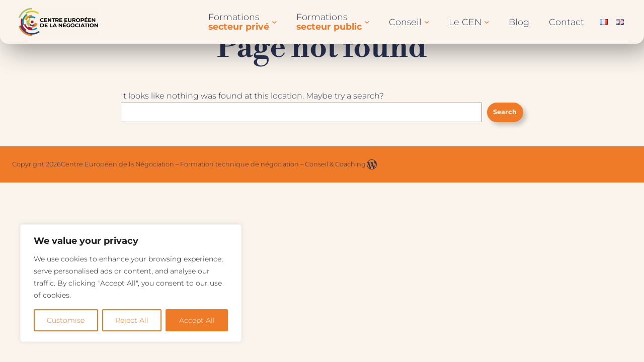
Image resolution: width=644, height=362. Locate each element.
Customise (66, 320)
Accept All (197, 320)
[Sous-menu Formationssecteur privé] (274, 22)
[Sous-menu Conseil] (427, 22)
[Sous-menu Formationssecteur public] (367, 22)
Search (505, 112)
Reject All (132, 320)
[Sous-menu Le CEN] (487, 22)
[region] (131, 283)
